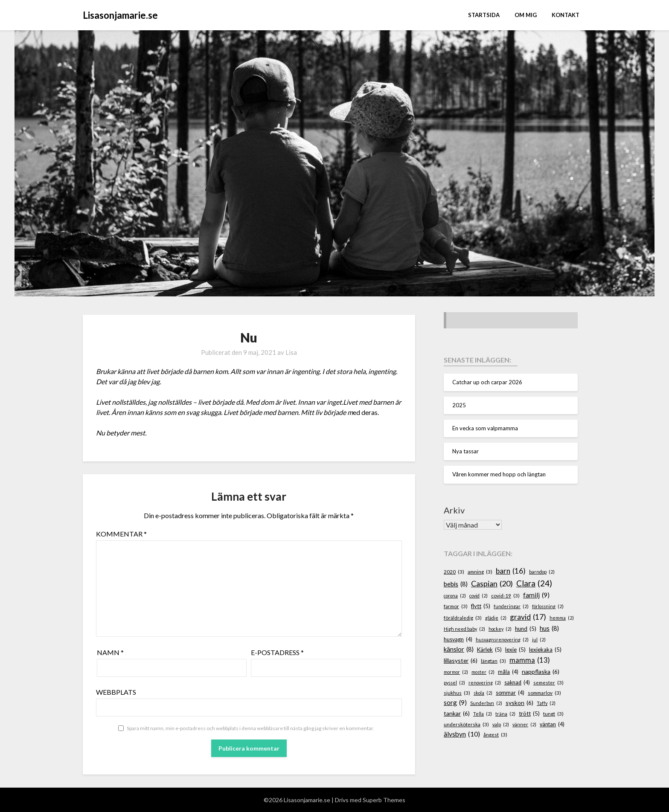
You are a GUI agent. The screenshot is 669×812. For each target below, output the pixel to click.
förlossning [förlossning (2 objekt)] (548, 606)
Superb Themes (384, 800)
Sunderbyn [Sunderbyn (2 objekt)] (486, 703)
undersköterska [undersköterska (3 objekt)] (466, 724)
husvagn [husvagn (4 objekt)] (458, 640)
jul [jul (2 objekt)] (539, 639)
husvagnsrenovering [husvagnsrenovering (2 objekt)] (502, 639)
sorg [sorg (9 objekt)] (455, 703)
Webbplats (116, 692)
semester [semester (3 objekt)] (548, 683)
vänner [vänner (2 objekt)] (524, 724)
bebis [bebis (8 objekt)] (456, 584)
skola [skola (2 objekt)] (483, 693)
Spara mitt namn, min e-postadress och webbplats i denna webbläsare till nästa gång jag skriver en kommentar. (250, 728)
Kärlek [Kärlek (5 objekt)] (489, 650)
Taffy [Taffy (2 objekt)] (546, 703)
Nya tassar (465, 451)
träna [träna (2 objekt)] (505, 714)
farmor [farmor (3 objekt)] (456, 606)
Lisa (291, 352)
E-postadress (277, 652)
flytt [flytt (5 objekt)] (481, 606)
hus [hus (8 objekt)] (549, 629)
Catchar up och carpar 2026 (487, 382)
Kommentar (121, 534)
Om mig (526, 15)
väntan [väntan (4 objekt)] (552, 725)
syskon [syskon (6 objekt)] (519, 703)
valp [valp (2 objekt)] (501, 724)
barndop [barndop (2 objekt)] (542, 572)
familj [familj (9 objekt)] (536, 595)
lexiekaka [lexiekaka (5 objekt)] (545, 650)
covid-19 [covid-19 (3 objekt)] (505, 596)
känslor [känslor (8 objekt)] (459, 650)
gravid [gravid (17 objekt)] (528, 617)
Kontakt (566, 15)
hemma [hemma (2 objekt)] (562, 618)
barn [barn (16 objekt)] (511, 571)
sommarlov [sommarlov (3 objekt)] (544, 693)
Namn (110, 652)
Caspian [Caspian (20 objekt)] (492, 584)
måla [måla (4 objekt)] (508, 672)
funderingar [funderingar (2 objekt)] (511, 606)
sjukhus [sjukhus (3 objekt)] (457, 693)
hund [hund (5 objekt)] (526, 629)
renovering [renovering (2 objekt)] (485, 683)
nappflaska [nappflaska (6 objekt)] (541, 672)
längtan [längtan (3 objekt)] (493, 661)
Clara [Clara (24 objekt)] (534, 583)
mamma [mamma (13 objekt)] (530, 660)
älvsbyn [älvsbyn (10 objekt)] (462, 734)
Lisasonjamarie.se (120, 15)
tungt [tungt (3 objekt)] (553, 714)
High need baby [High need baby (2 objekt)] (464, 629)
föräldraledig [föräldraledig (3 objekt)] (463, 618)
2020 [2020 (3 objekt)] (454, 572)
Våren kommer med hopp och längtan (499, 474)
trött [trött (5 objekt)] (529, 714)
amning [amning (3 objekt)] (480, 572)
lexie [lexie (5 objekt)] (515, 650)
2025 (459, 405)
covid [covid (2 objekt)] (478, 596)
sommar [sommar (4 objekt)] (510, 693)
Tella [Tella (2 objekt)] (483, 714)
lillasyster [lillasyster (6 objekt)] (461, 661)
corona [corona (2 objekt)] (455, 596)
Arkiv (454, 510)
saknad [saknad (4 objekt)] (517, 683)
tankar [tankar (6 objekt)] (457, 714)
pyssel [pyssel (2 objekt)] (454, 683)
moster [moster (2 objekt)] (483, 672)
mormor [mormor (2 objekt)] (456, 672)
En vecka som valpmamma (485, 428)
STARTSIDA (484, 15)
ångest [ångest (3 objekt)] (495, 735)
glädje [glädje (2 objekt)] (496, 618)
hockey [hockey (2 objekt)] (500, 629)
